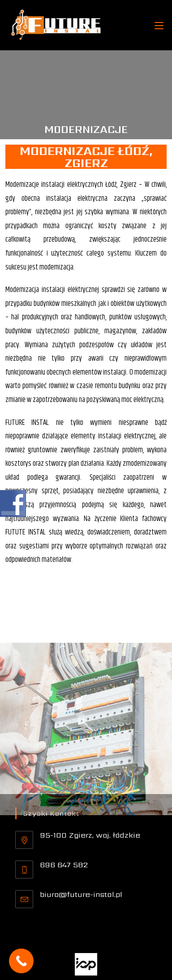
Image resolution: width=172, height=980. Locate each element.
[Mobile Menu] (159, 25)
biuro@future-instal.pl (81, 894)
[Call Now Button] (21, 961)
